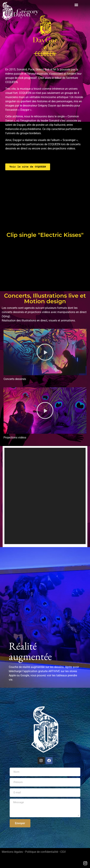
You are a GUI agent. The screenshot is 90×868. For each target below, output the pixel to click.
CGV (63, 852)
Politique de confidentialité (42, 852)
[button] (76, 5)
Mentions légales (12, 852)
